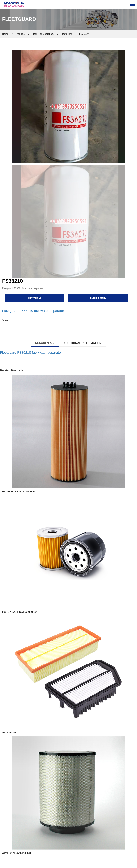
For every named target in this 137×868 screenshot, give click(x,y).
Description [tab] (45, 343)
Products (20, 34)
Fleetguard (67, 34)
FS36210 (84, 34)
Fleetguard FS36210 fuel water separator (33, 311)
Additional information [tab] (83, 343)
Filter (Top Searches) (43, 34)
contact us (35, 298)
